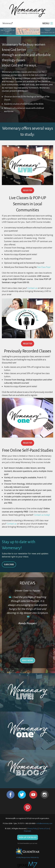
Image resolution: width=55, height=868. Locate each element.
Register (28, 190)
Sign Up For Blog (28, 837)
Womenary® (8, 23)
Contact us (32, 288)
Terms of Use (44, 828)
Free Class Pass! (44, 267)
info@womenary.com (44, 823)
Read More (27, 660)
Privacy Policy (33, 828)
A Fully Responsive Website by (27, 857)
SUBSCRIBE (9, 564)
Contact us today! (42, 515)
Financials (28, 831)
